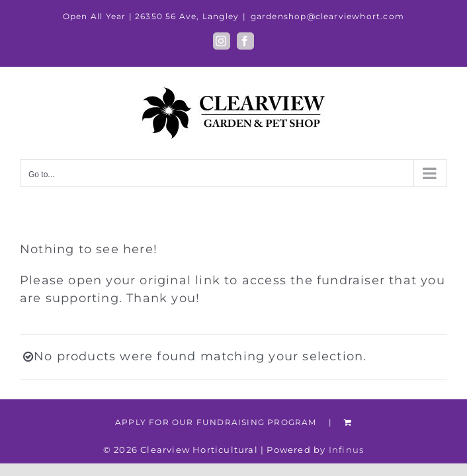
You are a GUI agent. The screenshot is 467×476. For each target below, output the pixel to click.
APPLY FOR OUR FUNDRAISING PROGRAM (216, 422)
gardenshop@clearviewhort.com (328, 16)
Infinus (346, 450)
